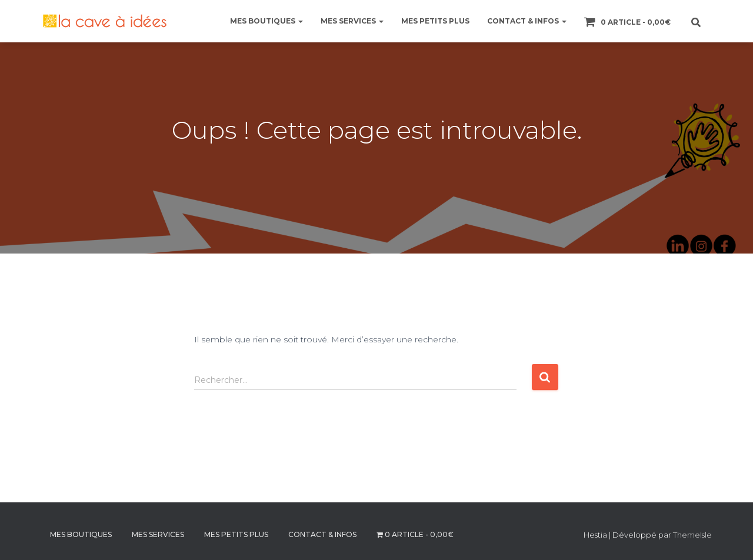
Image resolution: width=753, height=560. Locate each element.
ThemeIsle (692, 535)
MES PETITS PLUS (435, 21)
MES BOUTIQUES (266, 21)
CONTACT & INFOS (527, 21)
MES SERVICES (352, 21)
